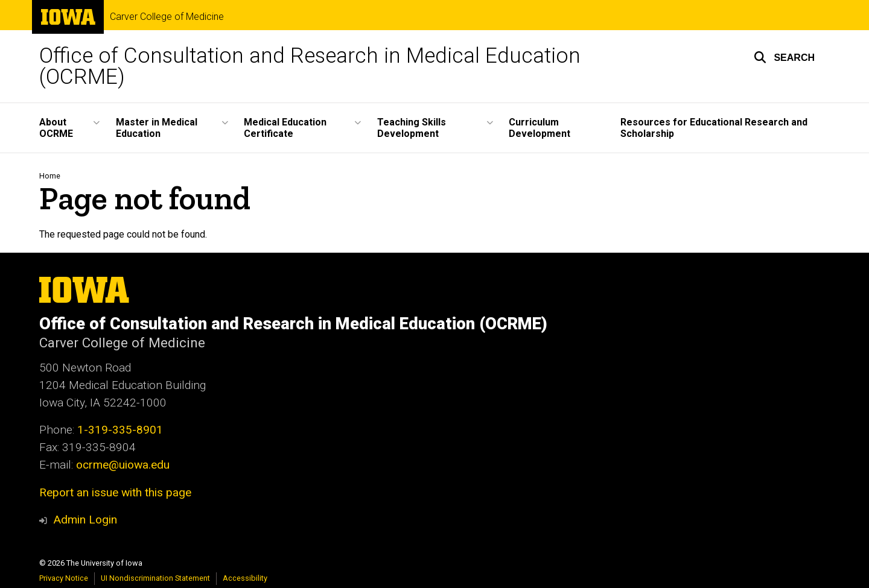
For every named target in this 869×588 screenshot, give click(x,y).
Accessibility (245, 578)
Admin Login (85, 520)
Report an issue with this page (115, 492)
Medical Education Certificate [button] (285, 128)
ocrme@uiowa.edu (123, 465)
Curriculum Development (540, 128)
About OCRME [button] (56, 128)
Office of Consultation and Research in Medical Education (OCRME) (310, 66)
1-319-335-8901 (120, 430)
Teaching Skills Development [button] (412, 128)
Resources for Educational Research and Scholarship (714, 128)
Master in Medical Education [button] (157, 128)
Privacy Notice (64, 578)
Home (50, 176)
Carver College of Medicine (167, 17)
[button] (784, 57)
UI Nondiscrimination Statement (155, 578)
